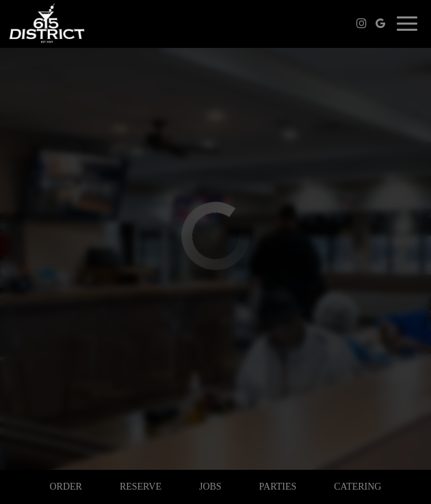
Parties (278, 487)
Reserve (141, 487)
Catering (357, 487)
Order (65, 487)
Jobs (210, 487)
